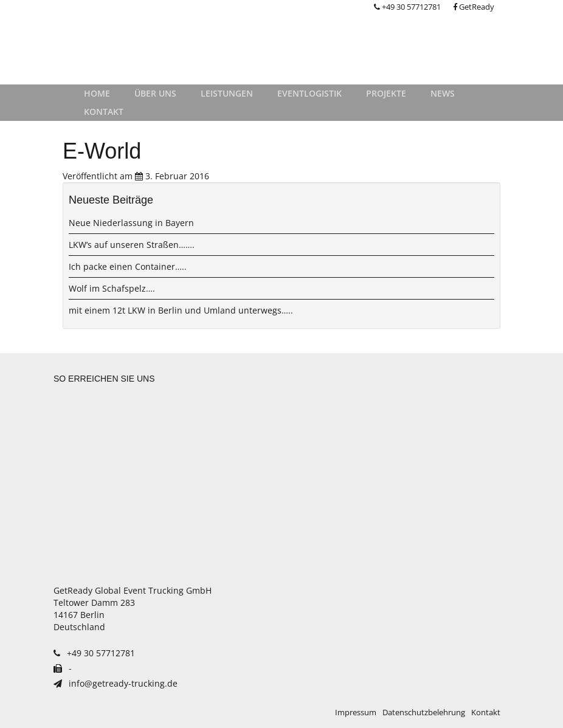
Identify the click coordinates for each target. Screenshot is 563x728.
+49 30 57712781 (407, 7)
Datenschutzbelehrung (424, 713)
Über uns (155, 93)
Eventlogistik (309, 93)
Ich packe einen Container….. (128, 266)
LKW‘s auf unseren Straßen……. (132, 245)
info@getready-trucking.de (116, 683)
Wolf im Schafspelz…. (112, 288)
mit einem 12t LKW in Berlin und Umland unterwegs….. (181, 310)
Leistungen (227, 93)
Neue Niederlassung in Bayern (131, 223)
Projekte (386, 93)
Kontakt (104, 112)
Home (97, 93)
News (443, 93)
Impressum (356, 713)
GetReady (474, 7)
